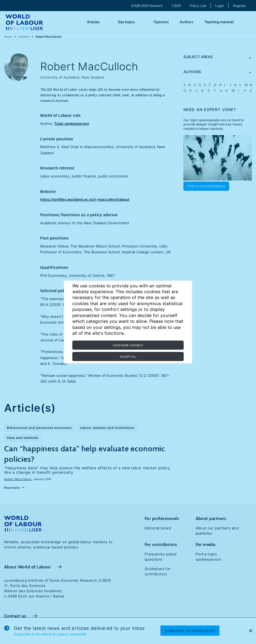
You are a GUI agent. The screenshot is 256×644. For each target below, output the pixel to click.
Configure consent (128, 345)
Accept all (128, 357)
